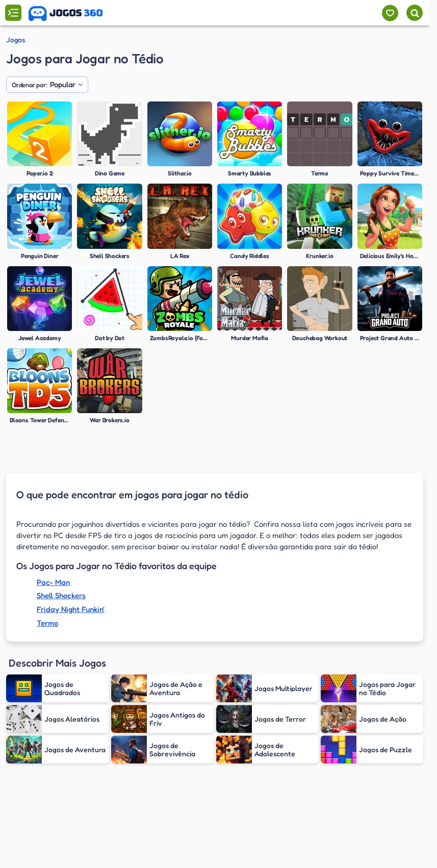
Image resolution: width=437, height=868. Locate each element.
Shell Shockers (61, 595)
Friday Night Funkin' (71, 609)
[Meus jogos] (390, 13)
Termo (47, 623)
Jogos (16, 40)
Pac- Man (53, 582)
